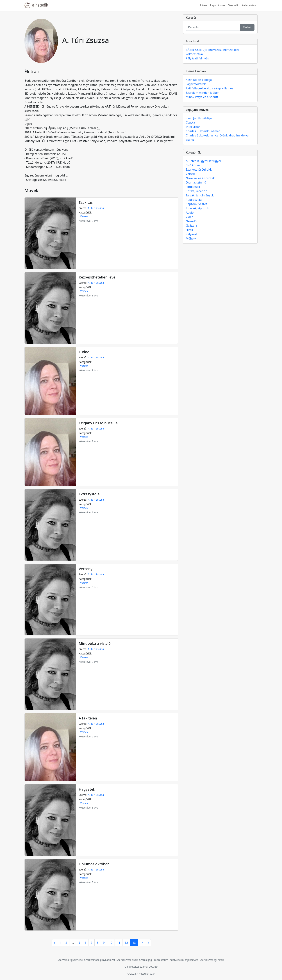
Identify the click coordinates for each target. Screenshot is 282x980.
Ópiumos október (94, 864)
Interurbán (193, 127)
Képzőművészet (196, 204)
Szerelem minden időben (203, 93)
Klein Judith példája (199, 80)
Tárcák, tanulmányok (200, 195)
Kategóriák (249, 5)
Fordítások (193, 187)
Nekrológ (192, 221)
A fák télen (88, 718)
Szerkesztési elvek (127, 960)
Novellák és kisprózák (200, 178)
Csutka (190, 122)
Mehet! (247, 27)
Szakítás (86, 202)
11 (119, 943)
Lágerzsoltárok (196, 84)
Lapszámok (218, 5)
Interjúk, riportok (197, 208)
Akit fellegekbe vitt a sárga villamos (210, 88)
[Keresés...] (213, 27)
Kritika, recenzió (197, 191)
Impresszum (161, 960)
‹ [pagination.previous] (54, 943)
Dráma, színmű (196, 182)
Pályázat (191, 234)
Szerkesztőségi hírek (212, 960)
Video (190, 217)
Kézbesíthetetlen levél (98, 277)
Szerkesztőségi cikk (199, 169)
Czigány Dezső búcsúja (98, 423)
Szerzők (233, 5)
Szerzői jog (146, 960)
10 (111, 943)
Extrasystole (89, 494)
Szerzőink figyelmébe (70, 960)
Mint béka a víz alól (95, 643)
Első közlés (193, 165)
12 (126, 943)
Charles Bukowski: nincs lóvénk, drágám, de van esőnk (218, 138)
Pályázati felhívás (197, 58)
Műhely (191, 238)
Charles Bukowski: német (203, 131)
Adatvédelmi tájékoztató (184, 960)
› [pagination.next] (148, 943)
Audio (190, 213)
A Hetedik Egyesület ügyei (203, 161)
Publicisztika (194, 200)
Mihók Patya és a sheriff (202, 97)
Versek (84, 216)
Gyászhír (192, 226)
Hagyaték (87, 789)
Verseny (86, 569)
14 (142, 943)
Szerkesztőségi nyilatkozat (100, 960)
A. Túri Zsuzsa (96, 208)
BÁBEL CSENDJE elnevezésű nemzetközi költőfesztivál (212, 52)
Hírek (204, 5)
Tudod (84, 352)
